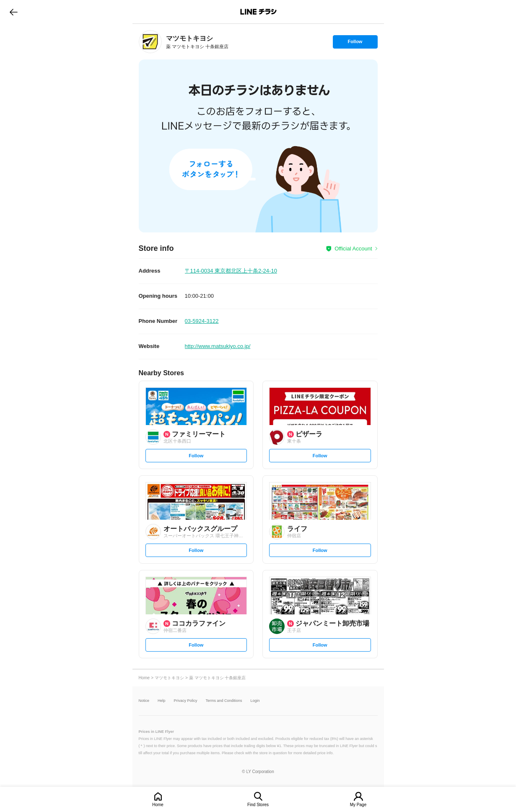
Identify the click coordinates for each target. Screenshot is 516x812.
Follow (355, 44)
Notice (144, 701)
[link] (150, 42)
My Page (358, 805)
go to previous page (14, 12)
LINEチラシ (259, 12)
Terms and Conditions (224, 701)
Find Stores (258, 805)
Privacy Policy (186, 701)
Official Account (353, 249)
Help (162, 701)
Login (255, 701)
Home (158, 805)
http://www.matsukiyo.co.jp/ (218, 346)
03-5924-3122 (202, 321)
